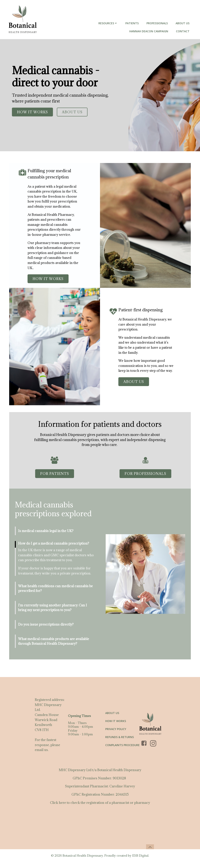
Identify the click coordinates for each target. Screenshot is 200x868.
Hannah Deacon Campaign (149, 31)
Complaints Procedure (123, 750)
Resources (108, 23)
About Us (183, 23)
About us (112, 717)
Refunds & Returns (120, 741)
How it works (116, 725)
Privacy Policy (116, 733)
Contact (183, 31)
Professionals (158, 23)
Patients (132, 23)
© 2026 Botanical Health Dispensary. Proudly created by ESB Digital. (100, 862)
